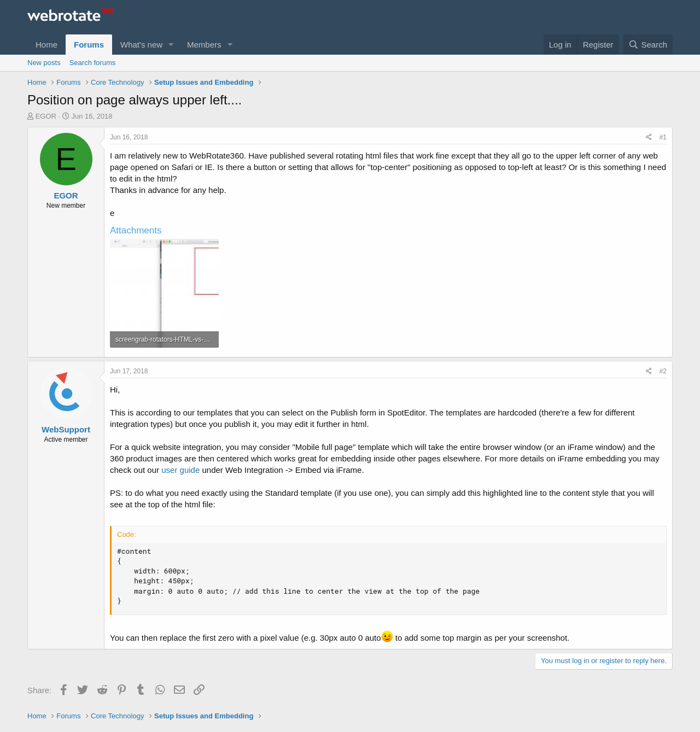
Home (46, 45)
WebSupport (66, 429)
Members (204, 45)
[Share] (649, 137)
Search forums (93, 63)
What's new (141, 45)
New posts (44, 63)
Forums (89, 45)
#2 (663, 371)
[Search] (648, 45)
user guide (180, 470)
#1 (663, 137)
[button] (171, 45)
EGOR (46, 116)
